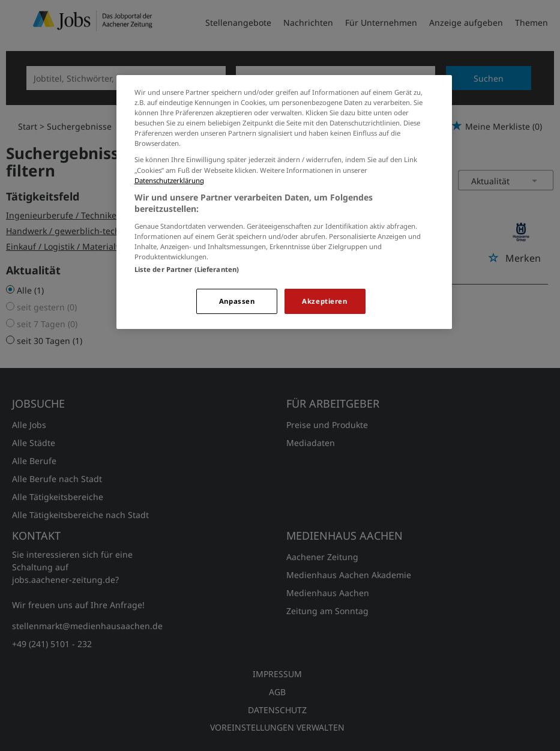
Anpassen (237, 301)
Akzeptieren (324, 301)
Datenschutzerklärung (169, 180)
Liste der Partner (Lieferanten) (187, 269)
